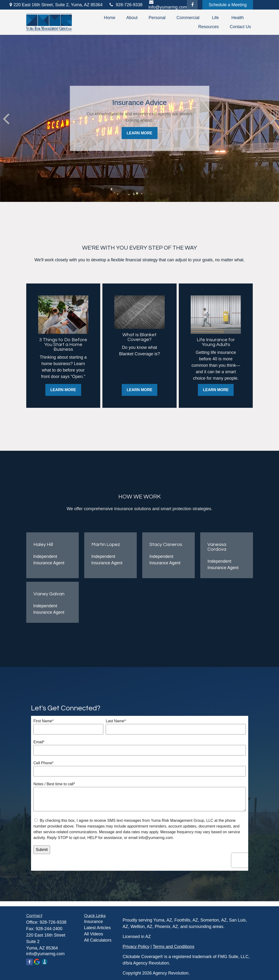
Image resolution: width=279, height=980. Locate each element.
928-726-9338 (126, 5)
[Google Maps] (37, 962)
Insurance (93, 922)
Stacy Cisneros (166, 545)
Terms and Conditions (174, 947)
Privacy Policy (136, 947)
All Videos (94, 934)
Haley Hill (43, 545)
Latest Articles (97, 928)
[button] (110, 18)
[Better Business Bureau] (45, 962)
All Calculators (98, 940)
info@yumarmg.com (45, 954)
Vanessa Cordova (217, 547)
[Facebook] (192, 5)
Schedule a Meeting (228, 5)
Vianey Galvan (49, 594)
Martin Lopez (106, 545)
